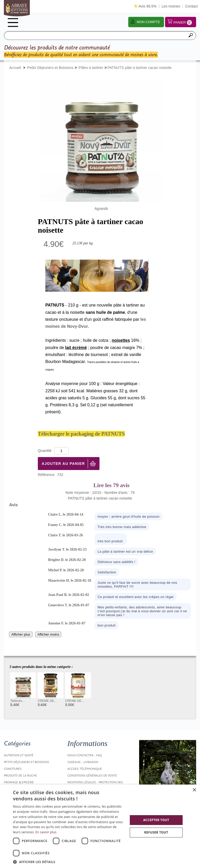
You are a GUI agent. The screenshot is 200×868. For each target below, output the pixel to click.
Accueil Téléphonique (85, 769)
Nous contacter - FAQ (85, 755)
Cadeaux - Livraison (83, 762)
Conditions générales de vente (92, 775)
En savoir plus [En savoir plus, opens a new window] (46, 832)
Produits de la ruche (20, 775)
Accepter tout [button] (156, 820)
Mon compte (148, 22)
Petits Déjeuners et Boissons (26, 762)
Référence (46, 475)
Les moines (171, 6)
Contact (191, 6)
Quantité (45, 451)
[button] (69, 862)
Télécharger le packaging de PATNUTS (81, 434)
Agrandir (101, 209)
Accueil (15, 68)
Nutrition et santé (19, 755)
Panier (183, 22)
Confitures (13, 769)
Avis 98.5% (145, 6)
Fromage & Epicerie (19, 782)
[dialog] (100, 826)
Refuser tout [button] (156, 832)
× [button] (194, 790)
